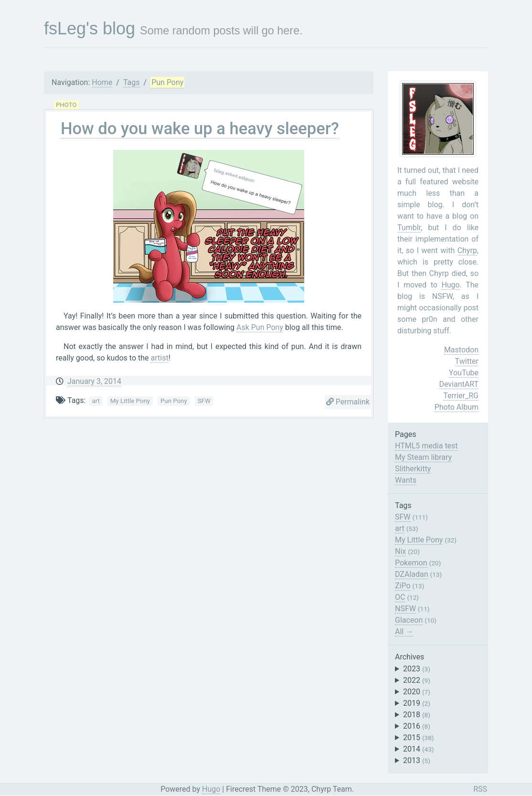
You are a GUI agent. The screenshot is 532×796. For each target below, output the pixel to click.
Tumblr (409, 228)
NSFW (405, 609)
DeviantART (459, 384)
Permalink (348, 402)
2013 (417, 760)
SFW (204, 401)
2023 (417, 669)
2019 (417, 703)
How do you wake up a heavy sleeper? (200, 128)
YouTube (464, 373)
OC (400, 597)
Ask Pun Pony (260, 327)
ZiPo (403, 586)
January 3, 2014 (94, 381)
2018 (417, 715)
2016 (417, 726)
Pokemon (411, 563)
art (96, 401)
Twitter (467, 361)
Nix (400, 551)
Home (102, 82)
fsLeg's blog (90, 28)
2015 (419, 738)
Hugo (450, 285)
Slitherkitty (413, 469)
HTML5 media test (426, 446)
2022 (417, 680)
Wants (406, 480)
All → (404, 631)
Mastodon (461, 350)
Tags (132, 82)
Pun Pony (167, 82)
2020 (417, 692)
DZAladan (412, 574)
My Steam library (423, 457)
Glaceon (409, 620)
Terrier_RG (461, 396)
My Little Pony (130, 401)
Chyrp (467, 250)
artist (159, 358)
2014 (419, 749)
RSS (480, 789)
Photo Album (457, 407)
